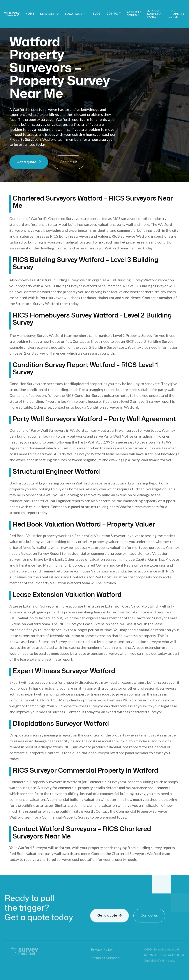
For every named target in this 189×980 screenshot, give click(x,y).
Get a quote (29, 162)
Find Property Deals (177, 14)
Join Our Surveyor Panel (155, 14)
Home (30, 14)
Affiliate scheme (134, 14)
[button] (50, 14)
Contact (114, 14)
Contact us (68, 162)
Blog (97, 14)
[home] (12, 14)
